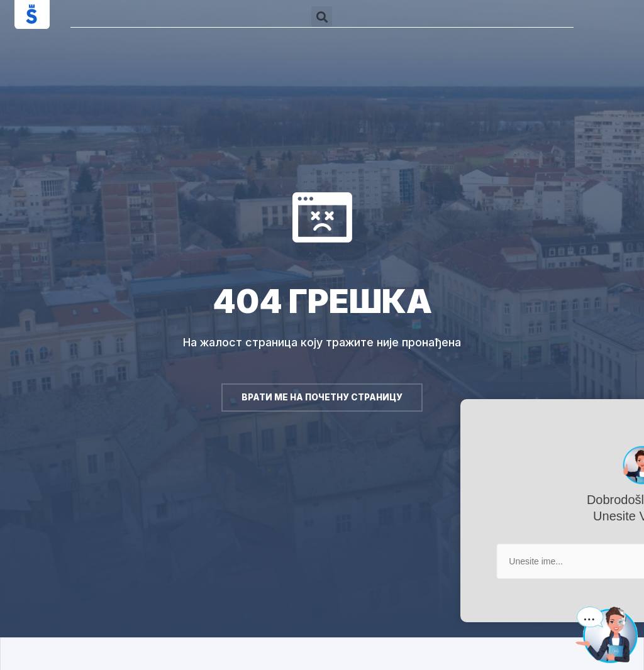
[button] (322, 17)
